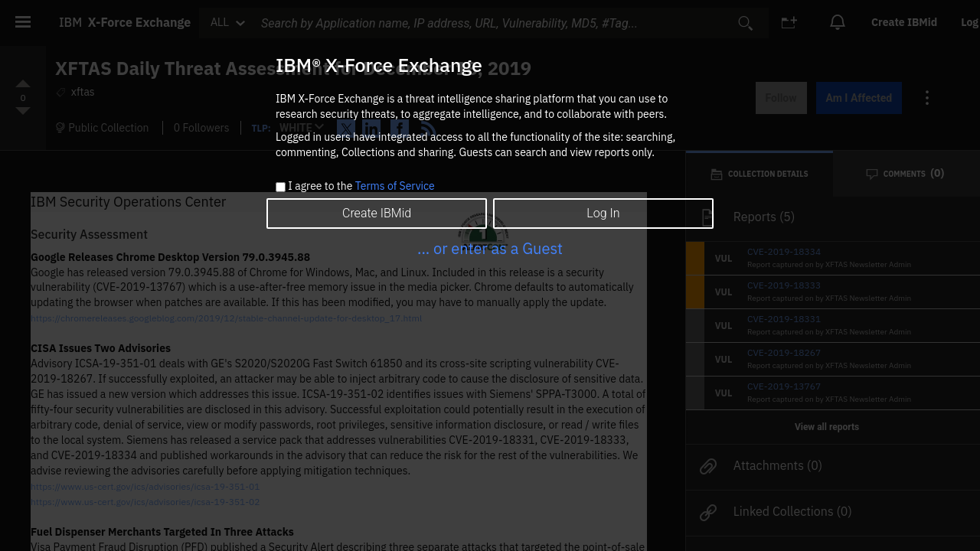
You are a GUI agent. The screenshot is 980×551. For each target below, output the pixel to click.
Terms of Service (395, 186)
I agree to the (361, 187)
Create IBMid (377, 213)
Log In (603, 213)
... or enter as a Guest (490, 248)
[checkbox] (281, 187)
